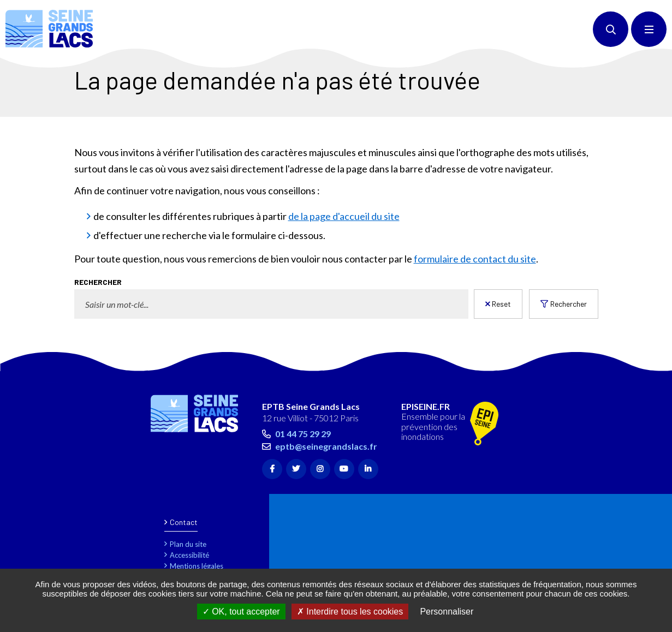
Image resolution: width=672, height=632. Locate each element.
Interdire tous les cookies (350, 612)
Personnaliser (447, 612)
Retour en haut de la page (645, 366)
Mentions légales (197, 566)
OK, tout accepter (241, 612)
